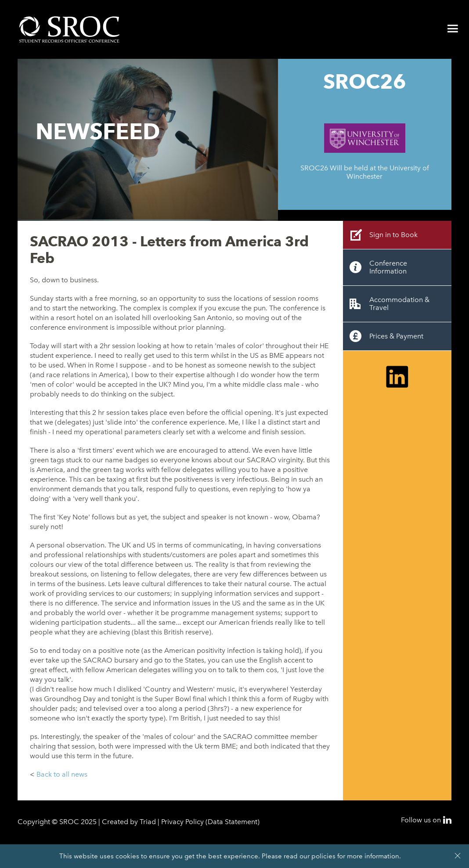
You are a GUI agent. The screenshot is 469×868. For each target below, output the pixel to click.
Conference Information (388, 267)
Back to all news (62, 774)
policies (323, 856)
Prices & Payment (396, 336)
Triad (148, 822)
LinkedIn (447, 820)
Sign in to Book (393, 235)
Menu (453, 29)
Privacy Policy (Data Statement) (210, 822)
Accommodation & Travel (399, 304)
